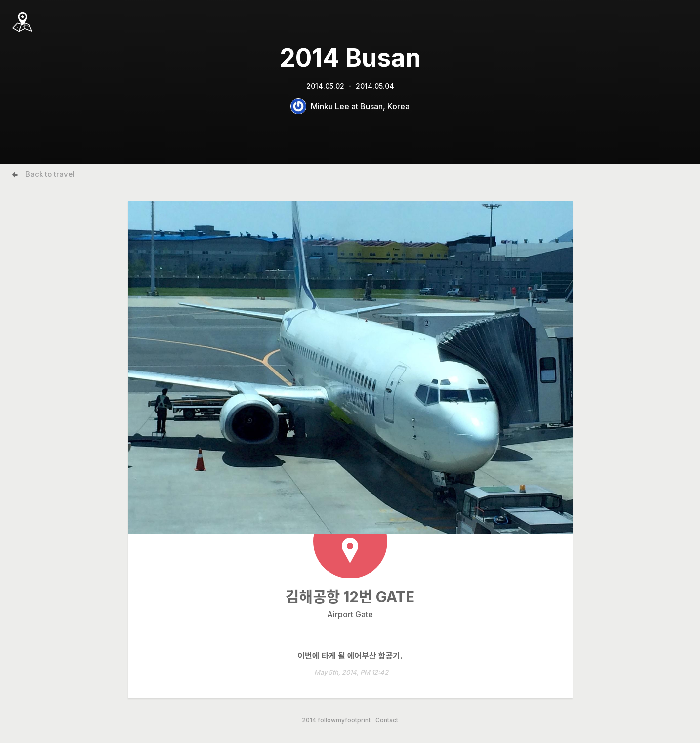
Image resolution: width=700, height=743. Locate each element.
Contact (387, 720)
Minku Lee (330, 106)
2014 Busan (350, 58)
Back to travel (50, 174)
